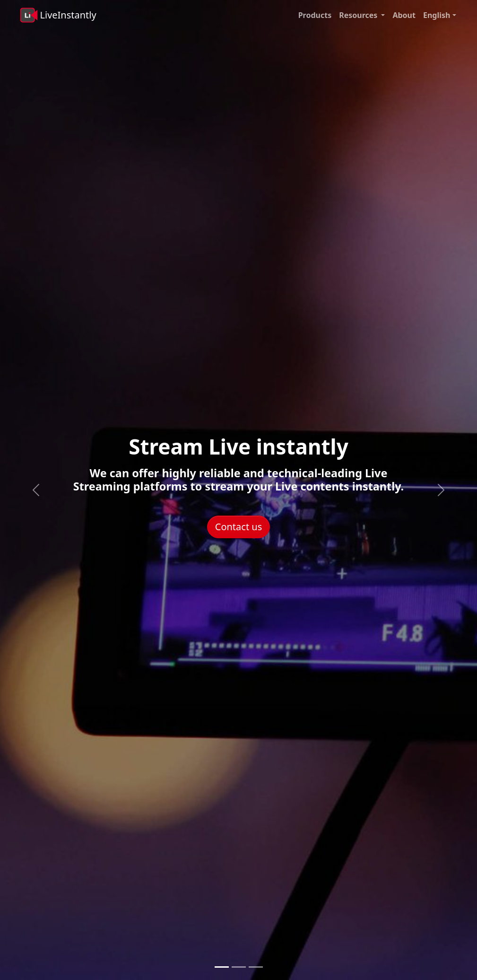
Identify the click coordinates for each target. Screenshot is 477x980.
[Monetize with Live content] (256, 967)
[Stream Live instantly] (222, 967)
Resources (358, 15)
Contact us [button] (239, 527)
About (404, 15)
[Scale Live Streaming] (239, 967)
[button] (384, 15)
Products (315, 15)
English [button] (437, 15)
